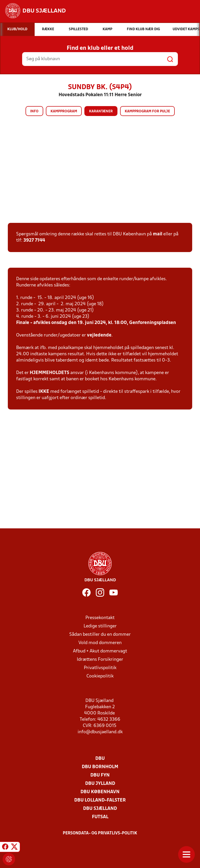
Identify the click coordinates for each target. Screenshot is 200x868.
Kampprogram (64, 111)
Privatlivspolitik (100, 668)
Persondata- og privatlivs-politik (100, 833)
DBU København (100, 792)
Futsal (100, 817)
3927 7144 (34, 240)
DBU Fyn (100, 775)
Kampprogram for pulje (147, 111)
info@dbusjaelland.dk (100, 732)
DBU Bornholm (100, 767)
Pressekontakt (100, 618)
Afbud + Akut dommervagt (100, 651)
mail (158, 234)
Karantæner (101, 111)
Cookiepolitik (100, 676)
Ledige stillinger (100, 626)
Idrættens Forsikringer (100, 660)
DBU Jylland (100, 784)
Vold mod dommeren (100, 643)
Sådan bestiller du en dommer (100, 635)
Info (34, 111)
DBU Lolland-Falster (100, 800)
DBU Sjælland (100, 809)
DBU (100, 759)
